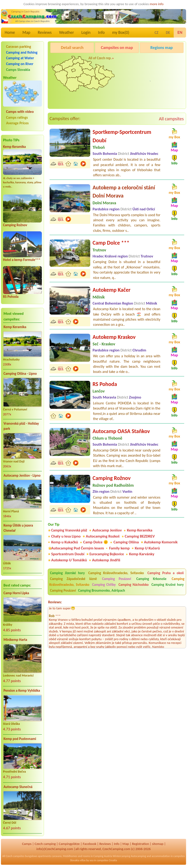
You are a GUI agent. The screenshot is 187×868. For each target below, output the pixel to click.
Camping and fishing (22, 52)
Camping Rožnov (15, 225)
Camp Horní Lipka (16, 593)
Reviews (45, 32)
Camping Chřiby (104, 585)
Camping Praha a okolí (166, 573)
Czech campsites (15, 856)
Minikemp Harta (15, 640)
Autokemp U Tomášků (69, 560)
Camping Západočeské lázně (73, 579)
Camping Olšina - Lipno (20, 374)
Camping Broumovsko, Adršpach (102, 590)
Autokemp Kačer (111, 290)
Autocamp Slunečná (18, 787)
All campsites (171, 119)
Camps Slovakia (18, 70)
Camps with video (20, 112)
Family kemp (119, 548)
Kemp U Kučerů (147, 548)
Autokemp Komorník (161, 542)
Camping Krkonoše (151, 579)
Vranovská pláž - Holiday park (21, 426)
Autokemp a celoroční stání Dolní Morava (124, 192)
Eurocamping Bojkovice (107, 554)
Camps (27, 844)
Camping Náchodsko (134, 585)
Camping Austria (103, 856)
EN (180, 32)
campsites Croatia (107, 860)
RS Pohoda (11, 297)
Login (86, 32)
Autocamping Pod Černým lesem (78, 548)
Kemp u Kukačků (65, 542)
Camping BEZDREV (140, 536)
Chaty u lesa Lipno (66, 536)
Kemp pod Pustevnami (20, 739)
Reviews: (55, 602)
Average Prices (17, 123)
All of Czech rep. (100, 58)
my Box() (121, 32)
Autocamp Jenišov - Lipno (22, 476)
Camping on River (20, 64)
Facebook (90, 844)
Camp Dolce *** (111, 243)
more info (156, 4)
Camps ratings (17, 117)
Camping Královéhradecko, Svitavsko (116, 573)
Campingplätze (69, 844)
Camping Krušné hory (168, 585)
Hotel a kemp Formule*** (22, 260)
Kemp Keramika (14, 147)
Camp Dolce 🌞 (96, 542)
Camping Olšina (126, 542)
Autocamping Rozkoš (103, 536)
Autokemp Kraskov (114, 337)
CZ (156, 33)
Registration (141, 844)
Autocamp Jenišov (154, 85)
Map (26, 32)
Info (101, 32)
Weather (67, 32)
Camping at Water (20, 58)
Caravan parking (19, 47)
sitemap (158, 844)
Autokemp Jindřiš (106, 560)
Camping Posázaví (117, 579)
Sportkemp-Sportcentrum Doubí (122, 136)
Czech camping (45, 844)
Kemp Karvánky (142, 554)
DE (168, 33)
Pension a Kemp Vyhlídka (22, 691)
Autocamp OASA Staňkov (121, 431)
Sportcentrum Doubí (68, 554)
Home (10, 32)
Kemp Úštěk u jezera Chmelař (18, 528)
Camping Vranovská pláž (69, 530)
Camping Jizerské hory (67, 573)
